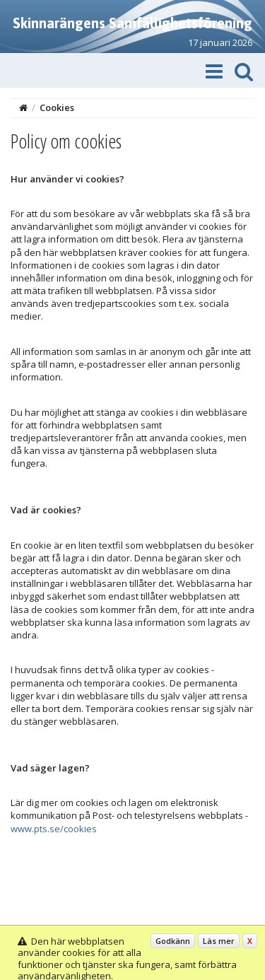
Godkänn (173, 941)
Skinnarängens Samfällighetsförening (132, 23)
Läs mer (219, 941)
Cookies (57, 107)
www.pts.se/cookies (54, 829)
